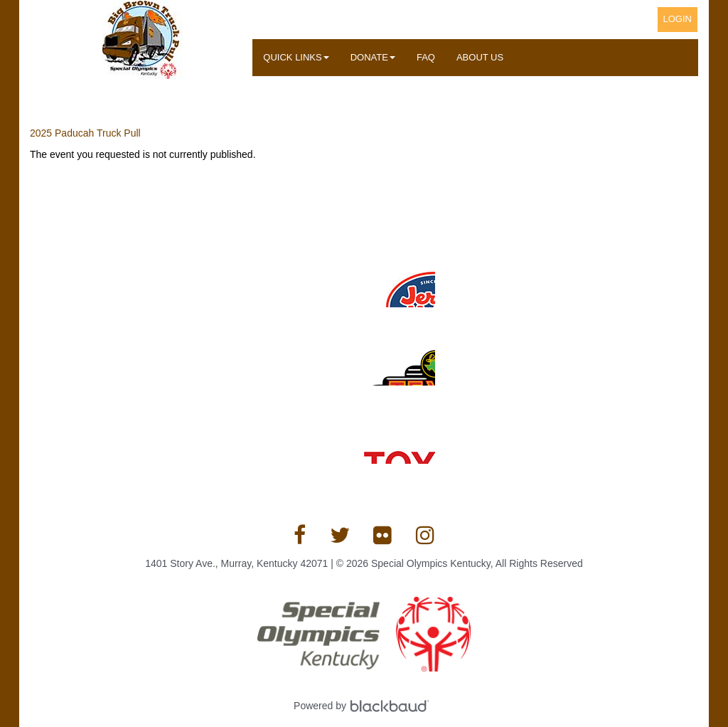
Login (678, 19)
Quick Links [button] (296, 57)
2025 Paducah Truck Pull (85, 133)
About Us (480, 57)
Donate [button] (373, 57)
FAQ (426, 57)
